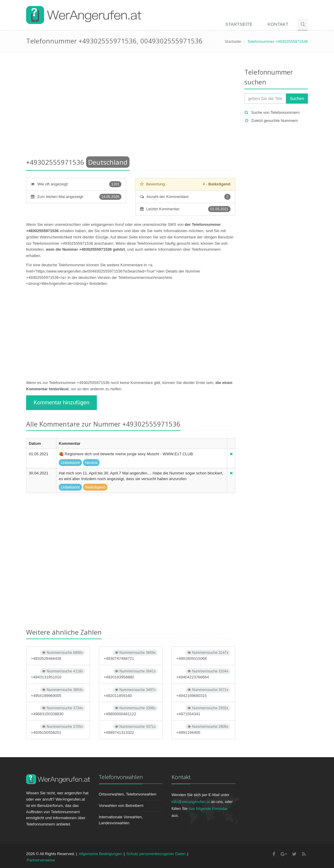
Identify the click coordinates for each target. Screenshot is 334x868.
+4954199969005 (58, 692)
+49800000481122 (131, 711)
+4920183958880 (131, 674)
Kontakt (278, 24)
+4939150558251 (58, 729)
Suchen (297, 99)
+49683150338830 (58, 711)
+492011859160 (131, 692)
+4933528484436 (58, 655)
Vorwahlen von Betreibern (121, 806)
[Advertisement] (131, 106)
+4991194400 (203, 729)
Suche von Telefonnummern (276, 112)
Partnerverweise (41, 860)
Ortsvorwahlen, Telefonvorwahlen (128, 794)
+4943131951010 (58, 674)
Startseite (239, 24)
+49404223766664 (203, 674)
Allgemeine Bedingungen (100, 854)
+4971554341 (203, 711)
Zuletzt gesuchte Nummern (275, 121)
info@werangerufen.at (191, 802)
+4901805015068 (203, 655)
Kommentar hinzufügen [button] (61, 403)
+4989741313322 (131, 729)
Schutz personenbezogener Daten (156, 854)
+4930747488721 (131, 655)
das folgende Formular (208, 809)
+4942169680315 (203, 692)
